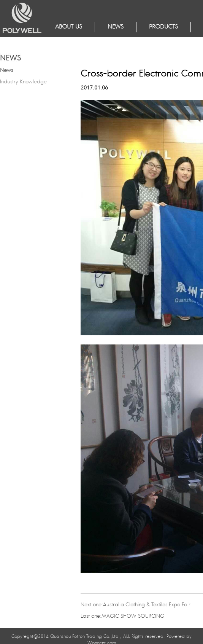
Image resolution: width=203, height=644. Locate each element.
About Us (69, 27)
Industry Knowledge (23, 82)
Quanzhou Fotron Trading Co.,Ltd (84, 637)
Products (163, 27)
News (6, 71)
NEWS (116, 27)
